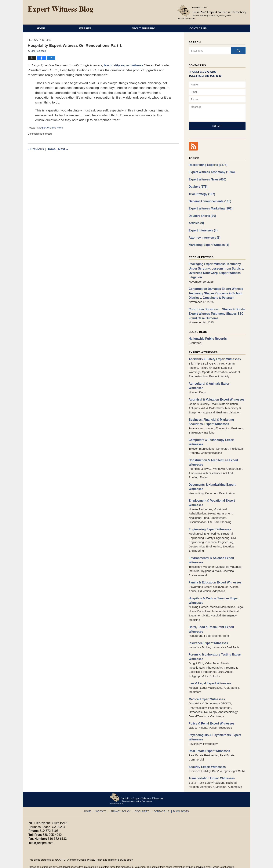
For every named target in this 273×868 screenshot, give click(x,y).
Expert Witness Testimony (211, 172)
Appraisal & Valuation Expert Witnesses (215, 391)
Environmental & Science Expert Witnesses (211, 549)
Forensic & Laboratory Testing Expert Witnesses (214, 645)
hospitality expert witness (124, 65)
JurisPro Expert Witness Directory (76, 863)
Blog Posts (179, 797)
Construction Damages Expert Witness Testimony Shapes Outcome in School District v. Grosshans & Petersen (215, 290)
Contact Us (216, 28)
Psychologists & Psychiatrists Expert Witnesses (214, 724)
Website (97, 28)
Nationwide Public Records (207, 335)
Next (63, 149)
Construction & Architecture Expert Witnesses (212, 453)
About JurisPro (155, 28)
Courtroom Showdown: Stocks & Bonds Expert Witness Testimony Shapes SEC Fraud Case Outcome (216, 310)
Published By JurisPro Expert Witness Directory (212, 12)
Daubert (198, 186)
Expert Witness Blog (60, 10)
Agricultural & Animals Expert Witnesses (216, 379)
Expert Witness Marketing (210, 207)
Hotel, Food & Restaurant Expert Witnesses (211, 618)
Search (238, 51)
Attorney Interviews (204, 236)
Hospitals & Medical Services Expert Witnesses (213, 589)
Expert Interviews (203, 229)
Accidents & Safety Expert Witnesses (214, 355)
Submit (217, 126)
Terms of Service (117, 846)
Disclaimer (142, 797)
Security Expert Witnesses (206, 753)
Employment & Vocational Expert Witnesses (211, 492)
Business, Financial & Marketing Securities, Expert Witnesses (210, 413)
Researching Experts (207, 165)
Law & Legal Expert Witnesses (209, 671)
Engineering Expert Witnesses (209, 519)
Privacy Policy (122, 797)
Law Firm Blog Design (226, 863)
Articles (196, 222)
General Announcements (209, 200)
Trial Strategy (201, 193)
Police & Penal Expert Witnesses (211, 711)
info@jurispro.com (41, 829)
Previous (36, 149)
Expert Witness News (51, 128)
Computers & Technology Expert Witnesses (211, 433)
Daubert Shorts (202, 214)
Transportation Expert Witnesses (211, 765)
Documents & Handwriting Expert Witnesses (211, 477)
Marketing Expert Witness (208, 243)
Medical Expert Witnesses (206, 686)
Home (47, 28)
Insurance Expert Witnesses (208, 631)
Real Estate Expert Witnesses (209, 738)
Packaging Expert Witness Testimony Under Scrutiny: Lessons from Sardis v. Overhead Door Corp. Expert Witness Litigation (215, 268)
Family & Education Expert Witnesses (214, 571)
